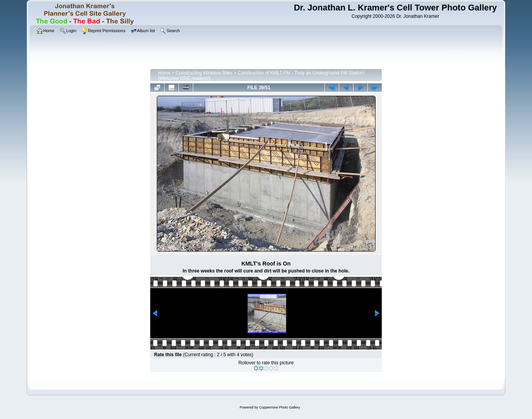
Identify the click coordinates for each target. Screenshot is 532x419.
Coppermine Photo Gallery (280, 407)
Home (164, 73)
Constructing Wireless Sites (204, 73)
